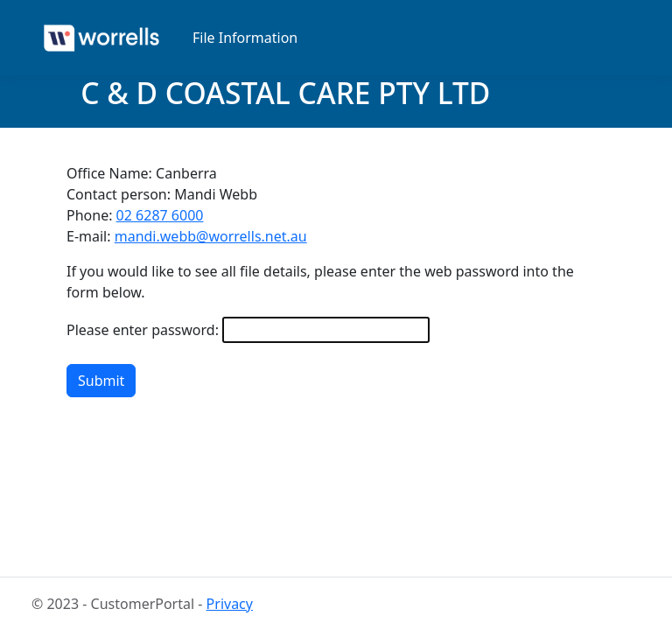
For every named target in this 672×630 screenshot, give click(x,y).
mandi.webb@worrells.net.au (211, 236)
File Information (245, 38)
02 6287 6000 (160, 215)
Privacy (230, 604)
